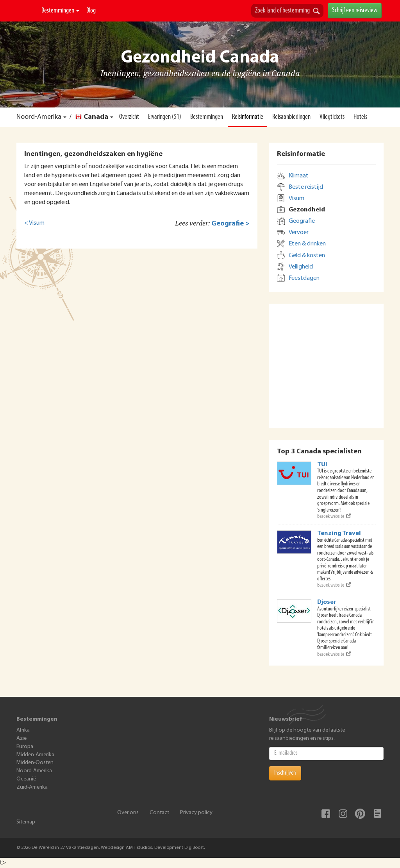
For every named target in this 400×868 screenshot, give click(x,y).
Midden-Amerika (35, 755)
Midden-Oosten (35, 763)
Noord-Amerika (39, 117)
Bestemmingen (60, 11)
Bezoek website (334, 516)
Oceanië (26, 779)
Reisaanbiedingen (291, 117)
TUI (322, 465)
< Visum (34, 223)
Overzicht (129, 117)
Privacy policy (196, 813)
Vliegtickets (332, 117)
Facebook (326, 814)
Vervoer (299, 233)
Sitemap (26, 822)
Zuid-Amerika (32, 787)
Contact (159, 813)
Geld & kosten (307, 256)
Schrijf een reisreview (355, 10)
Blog (91, 11)
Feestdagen (304, 278)
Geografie (302, 221)
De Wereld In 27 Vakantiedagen (27, 11)
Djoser (327, 602)
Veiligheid (301, 267)
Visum (296, 199)
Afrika (23, 730)
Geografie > (230, 224)
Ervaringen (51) (165, 117)
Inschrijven (285, 773)
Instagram (343, 814)
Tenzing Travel (339, 533)
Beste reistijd (306, 187)
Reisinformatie (248, 117)
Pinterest (360, 814)
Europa (25, 747)
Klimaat (299, 176)
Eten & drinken (307, 244)
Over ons (128, 813)
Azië (21, 738)
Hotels (360, 117)
